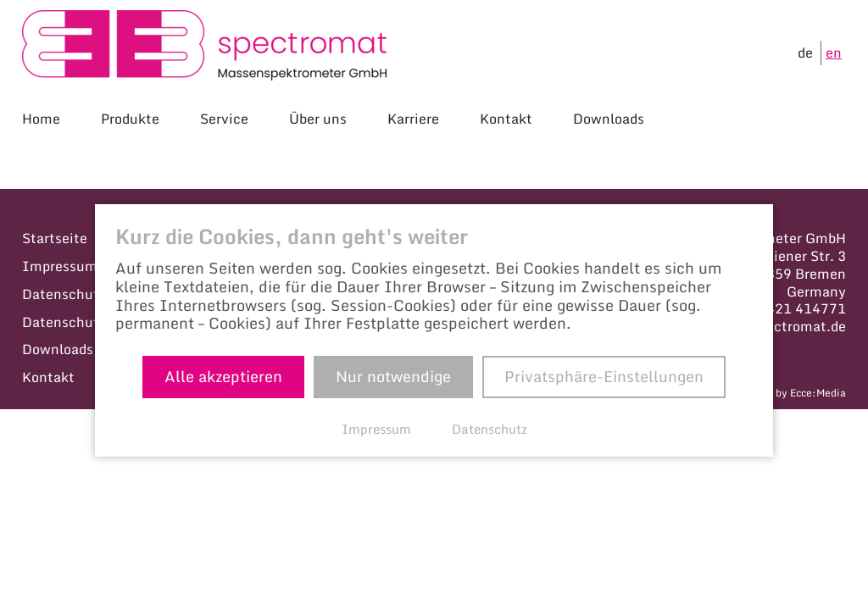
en (834, 53)
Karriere (413, 119)
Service (224, 119)
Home (41, 119)
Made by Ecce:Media (796, 393)
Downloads (609, 119)
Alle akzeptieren (223, 376)
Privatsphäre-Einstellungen (604, 376)
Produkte (130, 119)
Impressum (60, 266)
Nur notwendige (393, 376)
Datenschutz (64, 294)
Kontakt (506, 119)
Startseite (55, 238)
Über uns (318, 119)
